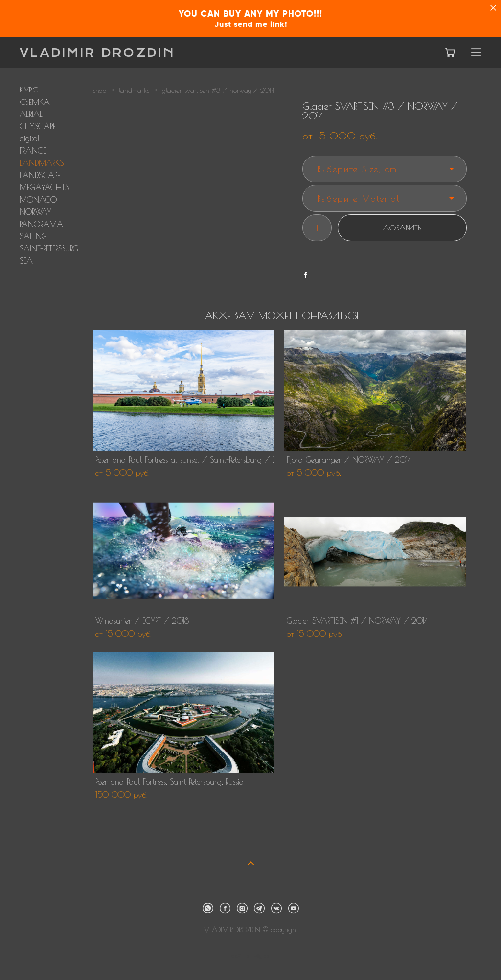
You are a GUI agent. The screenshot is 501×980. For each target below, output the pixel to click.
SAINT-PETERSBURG (49, 249)
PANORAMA (41, 224)
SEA (26, 261)
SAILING (33, 236)
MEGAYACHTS (44, 187)
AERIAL (31, 114)
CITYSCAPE (38, 126)
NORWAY (35, 212)
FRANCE (33, 151)
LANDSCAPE (40, 175)
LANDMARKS (42, 163)
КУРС (29, 90)
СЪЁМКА (35, 102)
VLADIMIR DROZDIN (97, 53)
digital (30, 138)
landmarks (134, 91)
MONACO (38, 200)
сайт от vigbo (250, 957)
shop (100, 91)
